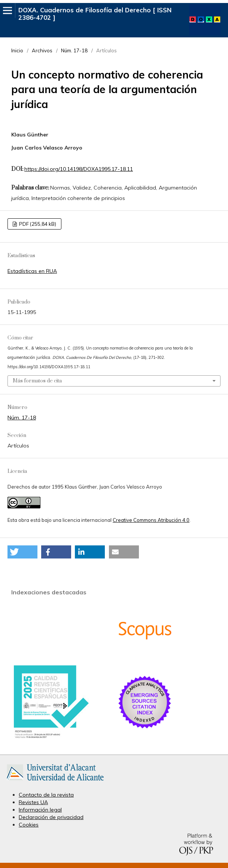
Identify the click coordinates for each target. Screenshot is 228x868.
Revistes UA (33, 802)
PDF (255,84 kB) (37, 224)
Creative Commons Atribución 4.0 (151, 520)
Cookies (29, 825)
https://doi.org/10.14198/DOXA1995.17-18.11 (79, 169)
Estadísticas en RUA (32, 271)
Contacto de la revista (46, 795)
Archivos (42, 50)
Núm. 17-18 (74, 50)
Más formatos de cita (37, 381)
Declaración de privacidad (51, 817)
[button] (22, 552)
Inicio (17, 50)
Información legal (40, 810)
